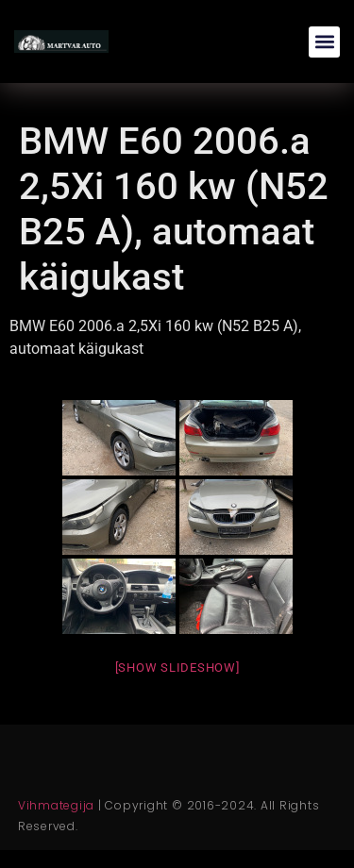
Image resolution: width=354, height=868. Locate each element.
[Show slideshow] (177, 668)
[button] (324, 42)
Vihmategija (56, 805)
